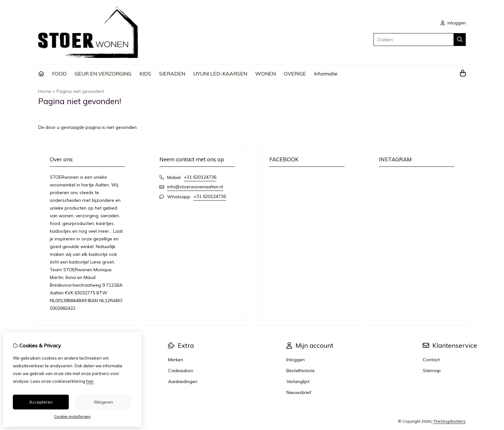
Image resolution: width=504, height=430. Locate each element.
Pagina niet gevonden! (80, 91)
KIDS (145, 74)
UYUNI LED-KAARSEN (220, 74)
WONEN (265, 74)
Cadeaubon (181, 371)
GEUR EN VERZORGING (103, 74)
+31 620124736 (200, 177)
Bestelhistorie (301, 371)
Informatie (326, 74)
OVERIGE (295, 74)
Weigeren (103, 402)
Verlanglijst (298, 381)
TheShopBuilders (450, 421)
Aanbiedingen (183, 381)
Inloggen (296, 360)
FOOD (59, 74)
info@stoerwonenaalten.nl (195, 187)
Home (45, 91)
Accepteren (41, 402)
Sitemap (432, 371)
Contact (431, 360)
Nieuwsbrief (299, 392)
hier (90, 381)
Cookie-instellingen (72, 416)
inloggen (453, 23)
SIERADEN (172, 74)
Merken (176, 360)
